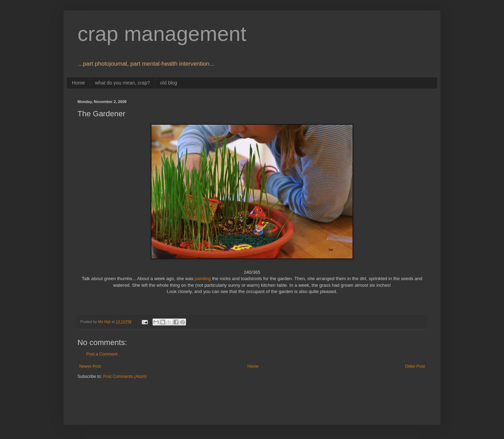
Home (78, 83)
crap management (162, 34)
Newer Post (90, 366)
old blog (169, 83)
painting (203, 279)
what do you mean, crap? (122, 83)
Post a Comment (102, 354)
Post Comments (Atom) (125, 376)
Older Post (415, 366)
